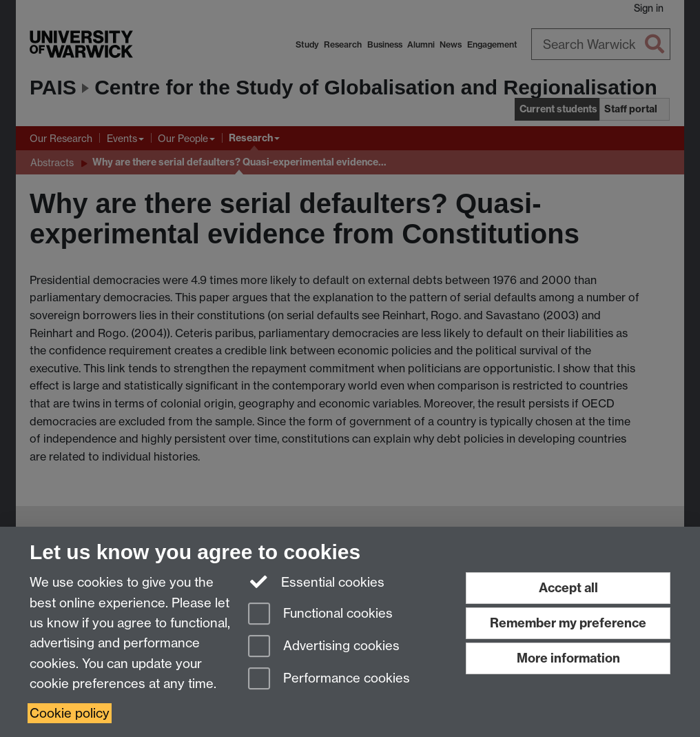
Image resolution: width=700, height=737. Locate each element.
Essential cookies (317, 581)
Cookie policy (70, 713)
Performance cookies (329, 679)
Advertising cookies (324, 647)
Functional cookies (320, 615)
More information (568, 658)
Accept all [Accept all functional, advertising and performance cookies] (568, 588)
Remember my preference (568, 623)
